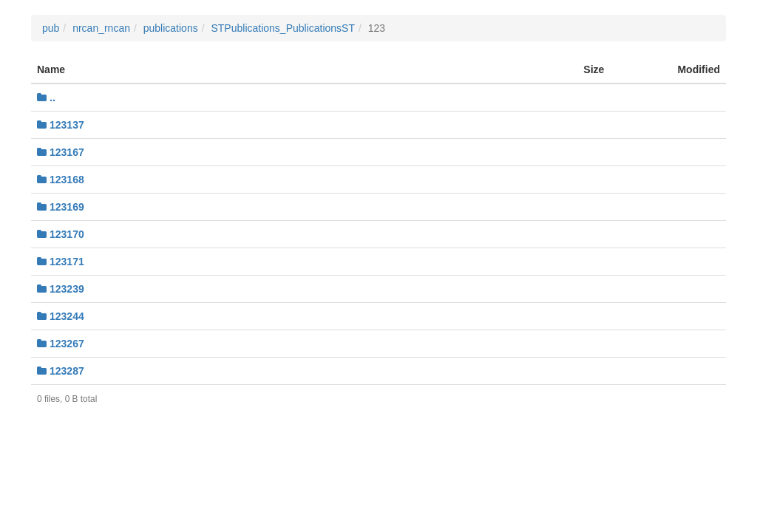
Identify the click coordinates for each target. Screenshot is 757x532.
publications (171, 28)
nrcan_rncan (101, 28)
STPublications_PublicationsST (283, 28)
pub (51, 28)
